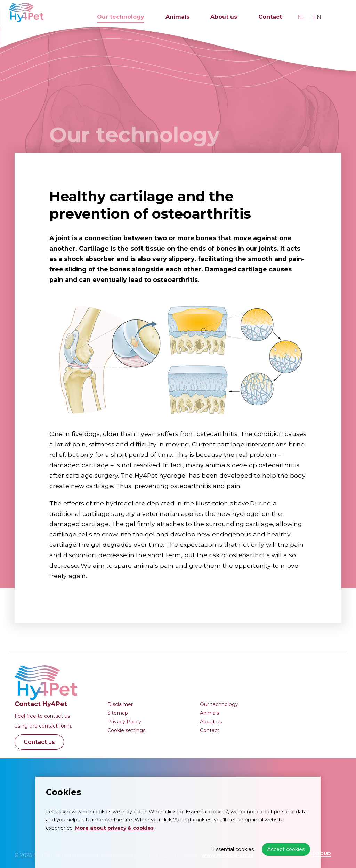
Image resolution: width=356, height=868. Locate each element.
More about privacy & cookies (114, 828)
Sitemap (118, 713)
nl (302, 17)
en (317, 17)
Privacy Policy (124, 722)
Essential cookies (233, 849)
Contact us (39, 742)
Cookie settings (126, 730)
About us (224, 17)
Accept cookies (286, 849)
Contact (270, 17)
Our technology (121, 17)
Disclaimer (120, 704)
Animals (177, 17)
